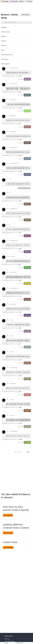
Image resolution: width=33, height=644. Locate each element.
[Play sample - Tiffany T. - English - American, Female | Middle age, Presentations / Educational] (4, 136)
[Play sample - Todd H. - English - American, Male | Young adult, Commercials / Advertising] (4, 277)
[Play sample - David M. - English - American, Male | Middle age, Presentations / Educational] (4, 213)
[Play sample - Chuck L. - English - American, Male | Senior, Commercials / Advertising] (4, 404)
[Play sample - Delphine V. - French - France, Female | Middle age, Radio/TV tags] (4, 420)
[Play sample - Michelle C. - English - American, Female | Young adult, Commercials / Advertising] (4, 198)
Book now (27, 79)
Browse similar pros (24, 188)
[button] (18, 73)
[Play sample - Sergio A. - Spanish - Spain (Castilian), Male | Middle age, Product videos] (4, 341)
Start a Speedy (8, 515)
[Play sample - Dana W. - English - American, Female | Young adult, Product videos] (4, 229)
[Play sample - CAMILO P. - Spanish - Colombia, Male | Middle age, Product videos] (4, 309)
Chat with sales (8, 547)
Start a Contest (8, 533)
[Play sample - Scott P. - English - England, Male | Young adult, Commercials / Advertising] (4, 356)
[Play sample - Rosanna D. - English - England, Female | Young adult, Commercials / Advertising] (4, 436)
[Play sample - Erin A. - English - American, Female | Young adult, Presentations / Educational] (4, 261)
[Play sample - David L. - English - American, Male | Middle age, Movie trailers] (4, 89)
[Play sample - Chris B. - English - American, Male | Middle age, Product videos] (4, 388)
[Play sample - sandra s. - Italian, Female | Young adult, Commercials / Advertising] (4, 325)
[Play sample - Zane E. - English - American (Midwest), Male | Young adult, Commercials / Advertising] (4, 293)
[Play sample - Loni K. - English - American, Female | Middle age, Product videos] (4, 73)
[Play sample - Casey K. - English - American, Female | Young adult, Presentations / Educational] (4, 120)
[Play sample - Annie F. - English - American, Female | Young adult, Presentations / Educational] (4, 245)
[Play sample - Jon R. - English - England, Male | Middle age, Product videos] (4, 372)
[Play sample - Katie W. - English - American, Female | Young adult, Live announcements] (4, 152)
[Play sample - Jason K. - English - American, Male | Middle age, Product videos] (4, 168)
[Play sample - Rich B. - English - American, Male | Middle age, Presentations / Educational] (4, 104)
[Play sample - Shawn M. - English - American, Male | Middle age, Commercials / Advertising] (4, 184)
